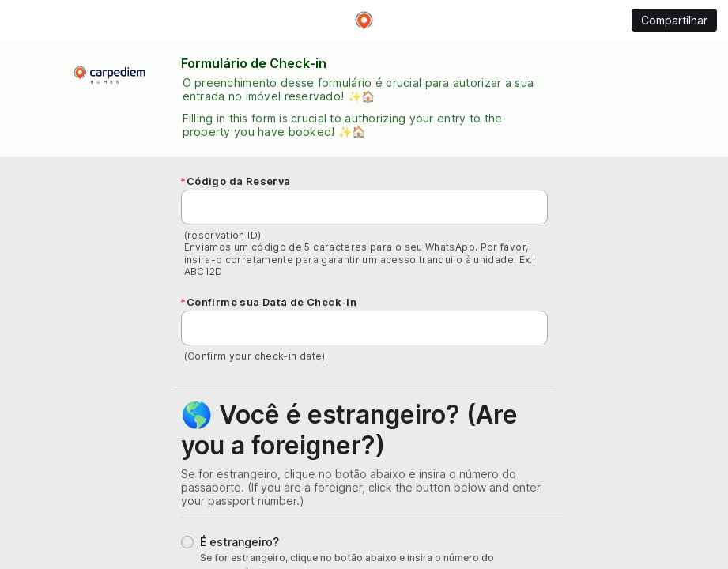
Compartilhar (674, 20)
